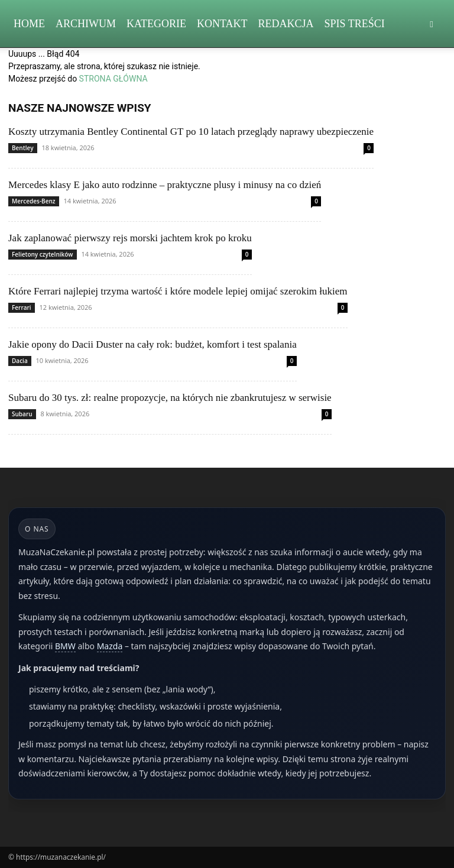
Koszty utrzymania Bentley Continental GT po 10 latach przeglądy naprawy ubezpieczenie (191, 132)
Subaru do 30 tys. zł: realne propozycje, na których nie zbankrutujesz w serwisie (170, 398)
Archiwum (86, 24)
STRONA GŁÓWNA (113, 79)
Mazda (110, 646)
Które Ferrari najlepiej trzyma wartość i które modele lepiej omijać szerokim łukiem (178, 291)
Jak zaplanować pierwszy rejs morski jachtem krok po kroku (130, 238)
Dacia (20, 361)
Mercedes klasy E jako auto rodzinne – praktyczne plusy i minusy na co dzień (165, 185)
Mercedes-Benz (34, 201)
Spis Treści (355, 24)
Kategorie (156, 24)
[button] (432, 24)
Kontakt (222, 24)
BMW (65, 646)
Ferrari (22, 307)
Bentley (23, 148)
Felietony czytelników (43, 254)
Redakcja (286, 24)
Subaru (22, 414)
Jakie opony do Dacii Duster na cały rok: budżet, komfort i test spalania (153, 344)
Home (29, 24)
